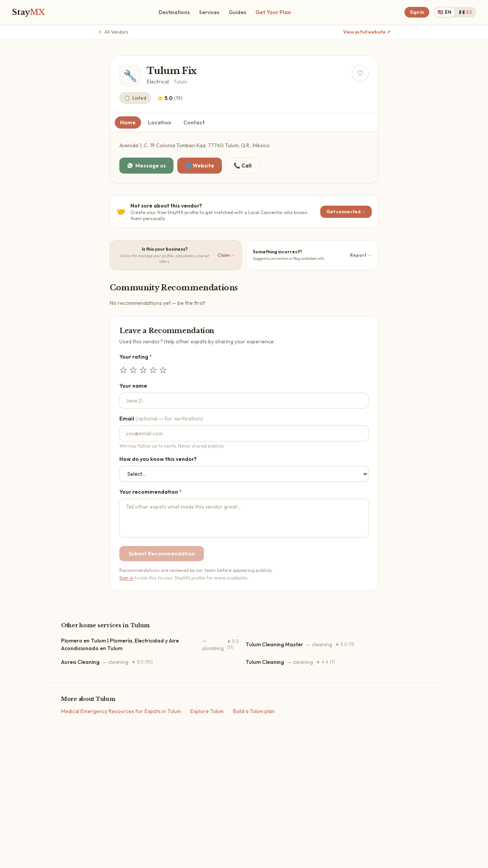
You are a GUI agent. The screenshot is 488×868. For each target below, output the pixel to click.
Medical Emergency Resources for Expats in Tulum (121, 711)
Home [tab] (128, 122)
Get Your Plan (273, 12)
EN (445, 12)
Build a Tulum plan (254, 711)
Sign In (417, 12)
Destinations (174, 12)
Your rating (136, 357)
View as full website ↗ (367, 32)
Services (209, 12)
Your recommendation (151, 492)
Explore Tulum (207, 711)
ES (466, 12)
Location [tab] (160, 122)
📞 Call (243, 166)
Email (161, 419)
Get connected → (346, 212)
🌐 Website (200, 166)
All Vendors (113, 32)
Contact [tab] (194, 122)
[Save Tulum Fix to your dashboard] (360, 73)
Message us (146, 166)
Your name (133, 386)
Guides (238, 12)
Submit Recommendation (162, 554)
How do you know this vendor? (158, 459)
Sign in (126, 578)
